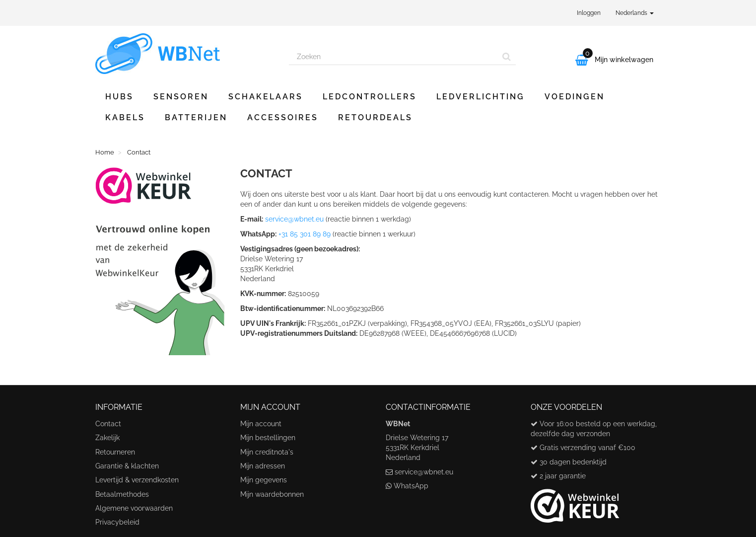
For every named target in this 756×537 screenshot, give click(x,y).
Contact (108, 424)
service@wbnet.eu (294, 219)
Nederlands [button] (635, 13)
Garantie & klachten (127, 466)
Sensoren (181, 97)
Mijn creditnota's (267, 452)
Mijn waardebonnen (272, 494)
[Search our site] (394, 57)
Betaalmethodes (122, 494)
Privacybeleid (117, 522)
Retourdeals (375, 117)
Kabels (125, 117)
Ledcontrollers (370, 97)
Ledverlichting (481, 97)
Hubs (119, 97)
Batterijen (196, 117)
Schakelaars (266, 97)
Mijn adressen (263, 466)
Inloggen (589, 13)
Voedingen (575, 97)
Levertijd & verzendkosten (137, 480)
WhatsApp (411, 486)
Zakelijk (107, 438)
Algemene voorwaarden (134, 508)
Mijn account (261, 424)
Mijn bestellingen (268, 438)
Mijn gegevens (264, 480)
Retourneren (115, 452)
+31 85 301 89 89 (305, 234)
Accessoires (283, 117)
